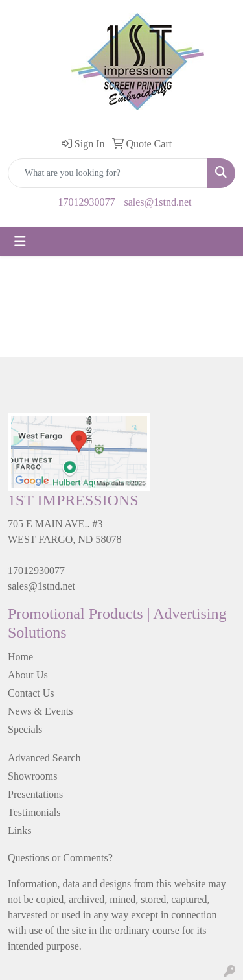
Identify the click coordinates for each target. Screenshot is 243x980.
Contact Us (31, 693)
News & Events (40, 711)
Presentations (35, 794)
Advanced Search (44, 758)
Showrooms (32, 776)
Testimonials (34, 812)
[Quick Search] (108, 173)
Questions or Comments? (60, 858)
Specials (25, 729)
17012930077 (86, 202)
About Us (28, 675)
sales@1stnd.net (157, 202)
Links (19, 831)
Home (20, 657)
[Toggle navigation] (20, 241)
